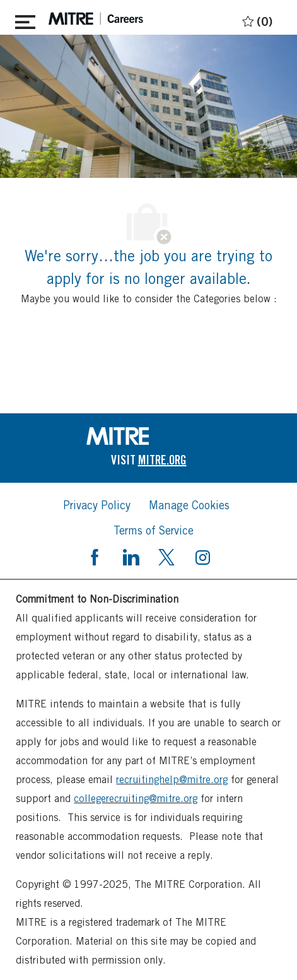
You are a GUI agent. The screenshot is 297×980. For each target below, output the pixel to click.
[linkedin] (131, 556)
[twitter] (166, 556)
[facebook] (95, 556)
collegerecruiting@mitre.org (136, 799)
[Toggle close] (25, 20)
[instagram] (202, 556)
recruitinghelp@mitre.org (172, 780)
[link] (149, 436)
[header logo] (96, 19)
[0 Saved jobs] (256, 19)
